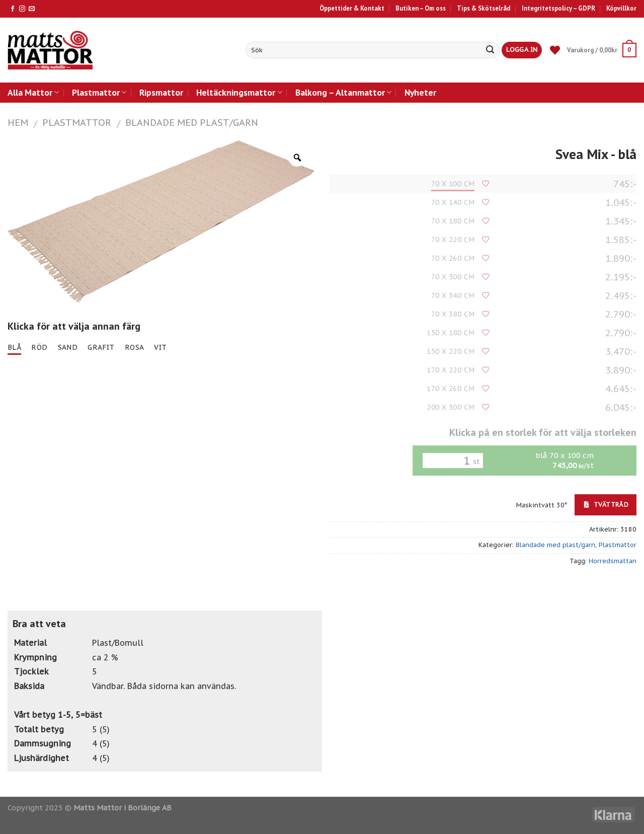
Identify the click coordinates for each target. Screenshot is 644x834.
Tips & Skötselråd (484, 8)
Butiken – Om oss (421, 8)
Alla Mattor (33, 92)
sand (68, 347)
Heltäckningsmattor (239, 92)
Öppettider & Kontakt (352, 8)
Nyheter (420, 92)
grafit (101, 347)
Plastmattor (99, 92)
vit (160, 347)
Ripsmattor (161, 92)
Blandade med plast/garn (192, 122)
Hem (18, 122)
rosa (135, 347)
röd (39, 347)
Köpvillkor (621, 8)
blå (14, 347)
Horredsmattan (613, 561)
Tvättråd (606, 504)
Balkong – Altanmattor (343, 92)
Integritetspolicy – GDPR (558, 8)
